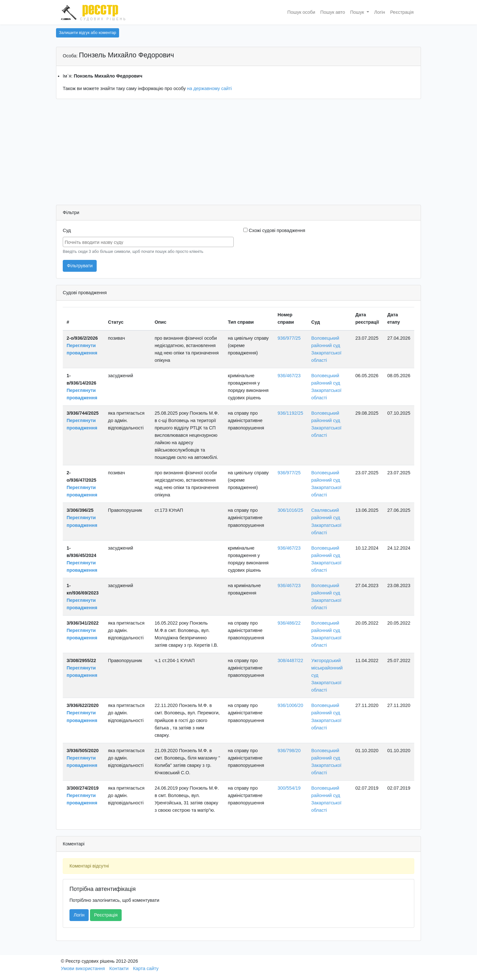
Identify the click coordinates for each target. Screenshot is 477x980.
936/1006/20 (290, 705)
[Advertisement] (238, 154)
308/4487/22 (290, 660)
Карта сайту (146, 968)
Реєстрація (402, 12)
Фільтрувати (80, 266)
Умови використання (83, 968)
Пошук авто (333, 12)
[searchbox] (149, 242)
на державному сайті (209, 88)
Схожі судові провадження (274, 230)
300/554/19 (289, 788)
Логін (380, 12)
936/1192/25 (290, 413)
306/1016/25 (290, 510)
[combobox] (148, 242)
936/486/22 (289, 623)
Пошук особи (301, 12)
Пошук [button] (358, 12)
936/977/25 (289, 338)
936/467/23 (289, 376)
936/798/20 (289, 751)
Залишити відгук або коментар (88, 33)
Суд (67, 230)
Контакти (119, 968)
